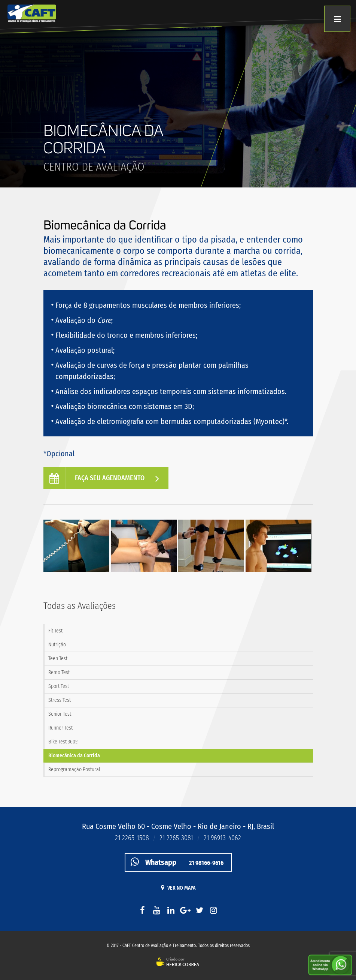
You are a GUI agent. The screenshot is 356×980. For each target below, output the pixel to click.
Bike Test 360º (63, 742)
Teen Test (58, 659)
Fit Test (55, 631)
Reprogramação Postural (74, 769)
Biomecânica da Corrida (74, 756)
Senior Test (60, 714)
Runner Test (60, 728)
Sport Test (59, 686)
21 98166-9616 (174, 862)
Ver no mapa (178, 888)
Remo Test (59, 672)
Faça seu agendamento (106, 478)
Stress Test (60, 700)
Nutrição (57, 645)
